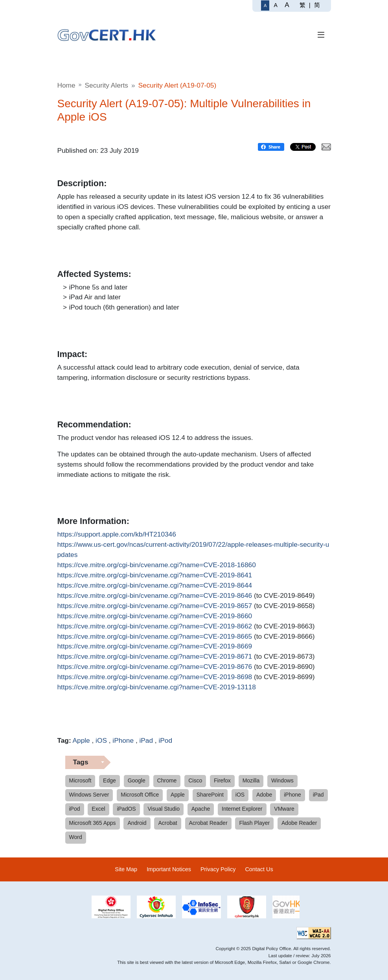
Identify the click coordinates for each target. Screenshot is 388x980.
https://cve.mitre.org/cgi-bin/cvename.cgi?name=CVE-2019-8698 (155, 677)
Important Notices (169, 869)
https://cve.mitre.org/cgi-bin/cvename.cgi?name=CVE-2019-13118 (157, 687)
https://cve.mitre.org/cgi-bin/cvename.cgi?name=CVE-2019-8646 (155, 596)
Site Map (126, 869)
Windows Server (89, 795)
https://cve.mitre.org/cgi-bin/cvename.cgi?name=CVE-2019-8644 (155, 586)
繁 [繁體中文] (302, 5)
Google (137, 780)
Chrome (167, 780)
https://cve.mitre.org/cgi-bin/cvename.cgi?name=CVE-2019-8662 (155, 626)
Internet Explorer (242, 809)
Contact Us (259, 869)
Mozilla (251, 780)
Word (76, 837)
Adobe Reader (299, 823)
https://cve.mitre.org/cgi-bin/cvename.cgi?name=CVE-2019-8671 (155, 657)
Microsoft (80, 780)
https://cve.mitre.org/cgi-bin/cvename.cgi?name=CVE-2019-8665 (155, 637)
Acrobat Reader (208, 823)
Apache (201, 809)
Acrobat (167, 823)
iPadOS (126, 809)
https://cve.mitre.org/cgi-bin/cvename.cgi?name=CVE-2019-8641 (155, 575)
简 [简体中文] (317, 5)
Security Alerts (107, 85)
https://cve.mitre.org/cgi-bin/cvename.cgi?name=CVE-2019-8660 (155, 616)
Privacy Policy (218, 869)
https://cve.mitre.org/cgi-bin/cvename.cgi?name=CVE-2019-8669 (155, 647)
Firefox (222, 780)
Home (66, 85)
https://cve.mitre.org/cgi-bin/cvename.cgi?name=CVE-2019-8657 (155, 606)
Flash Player (254, 823)
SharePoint (210, 795)
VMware (284, 809)
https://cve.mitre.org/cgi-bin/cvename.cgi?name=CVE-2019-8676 (155, 667)
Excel (98, 809)
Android (137, 823)
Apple (81, 740)
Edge (109, 780)
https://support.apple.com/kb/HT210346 (117, 535)
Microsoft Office (140, 795)
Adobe (264, 795)
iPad (146, 740)
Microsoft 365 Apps (93, 823)
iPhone (123, 740)
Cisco (195, 780)
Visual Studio (163, 809)
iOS (101, 740)
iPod (165, 740)
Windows (282, 780)
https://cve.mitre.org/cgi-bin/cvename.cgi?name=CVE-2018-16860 (157, 565)
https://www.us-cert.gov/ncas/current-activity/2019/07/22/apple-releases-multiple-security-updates (193, 549)
